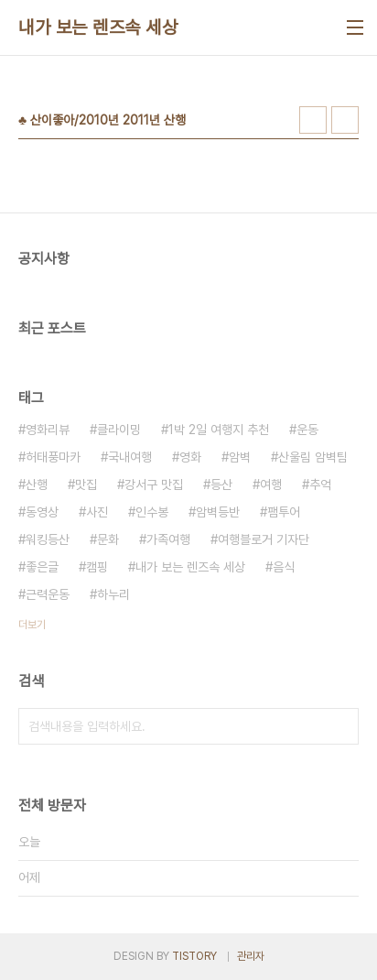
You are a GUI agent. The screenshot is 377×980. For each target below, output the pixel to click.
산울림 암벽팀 (313, 457)
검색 (340, 726)
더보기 (32, 625)
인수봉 (152, 512)
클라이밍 (119, 430)
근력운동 (48, 594)
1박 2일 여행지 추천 (219, 430)
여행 (271, 485)
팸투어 (284, 512)
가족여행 (168, 539)
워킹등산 (48, 539)
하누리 (113, 594)
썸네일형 (313, 120)
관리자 (251, 956)
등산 (221, 485)
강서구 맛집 (154, 485)
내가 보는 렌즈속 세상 (98, 27)
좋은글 (42, 567)
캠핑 (97, 567)
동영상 (42, 512)
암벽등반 (218, 512)
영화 (190, 457)
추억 (320, 485)
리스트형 (345, 120)
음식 (284, 567)
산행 (37, 485)
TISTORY (194, 956)
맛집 (86, 485)
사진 (97, 512)
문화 (108, 539)
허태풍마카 (53, 457)
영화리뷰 (48, 430)
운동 (307, 430)
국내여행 (130, 457)
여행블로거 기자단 (264, 539)
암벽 (240, 457)
